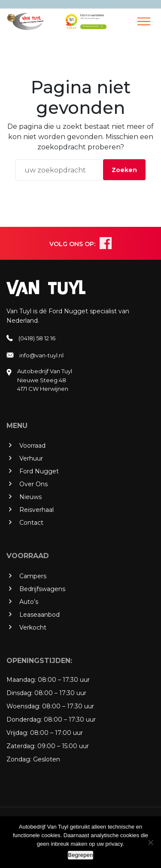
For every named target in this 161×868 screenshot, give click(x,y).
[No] (150, 842)
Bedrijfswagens (42, 589)
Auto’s (29, 602)
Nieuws (30, 497)
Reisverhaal (36, 510)
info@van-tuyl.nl (41, 355)
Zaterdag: (21, 746)
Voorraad (32, 446)
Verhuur (31, 458)
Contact (31, 523)
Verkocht (33, 627)
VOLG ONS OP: (72, 244)
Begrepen (80, 855)
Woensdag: (23, 706)
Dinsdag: (20, 693)
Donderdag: (24, 719)
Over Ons (33, 484)
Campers (33, 576)
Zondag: (19, 759)
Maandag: (21, 680)
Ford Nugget (39, 471)
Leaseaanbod (39, 615)
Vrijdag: (17, 733)
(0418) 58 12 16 (37, 338)
